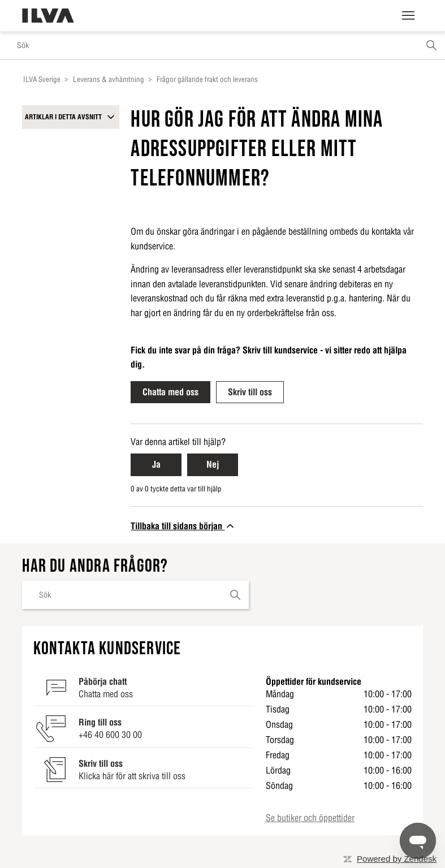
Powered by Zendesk (397, 859)
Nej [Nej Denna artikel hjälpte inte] (213, 464)
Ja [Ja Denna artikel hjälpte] (156, 464)
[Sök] (222, 45)
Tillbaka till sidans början (183, 526)
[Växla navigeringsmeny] (408, 16)
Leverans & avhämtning (109, 79)
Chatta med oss (170, 392)
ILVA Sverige (42, 79)
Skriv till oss (250, 392)
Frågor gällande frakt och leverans (207, 79)
